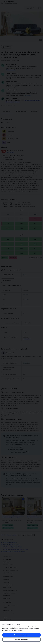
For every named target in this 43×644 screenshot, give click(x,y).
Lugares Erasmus (7, 585)
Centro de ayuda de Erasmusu (10, 603)
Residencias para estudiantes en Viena (15, 547)
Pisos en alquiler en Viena (11, 542)
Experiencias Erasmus (8, 583)
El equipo (5, 605)
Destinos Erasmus (7, 557)
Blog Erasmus (6, 580)
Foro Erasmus (6, 577)
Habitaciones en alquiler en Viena (14, 549)
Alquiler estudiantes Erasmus (10, 588)
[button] (14, 104)
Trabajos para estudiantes (9, 591)
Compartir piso (6, 593)
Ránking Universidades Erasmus (10, 568)
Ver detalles (28, 95)
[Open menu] (2, 3)
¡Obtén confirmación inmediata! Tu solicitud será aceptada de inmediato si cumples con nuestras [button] (23, 77)
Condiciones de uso (7, 608)
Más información (11, 70)
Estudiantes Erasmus (8, 571)
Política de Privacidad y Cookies (10, 611)
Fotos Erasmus (6, 596)
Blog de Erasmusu (7, 618)
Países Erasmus (6, 560)
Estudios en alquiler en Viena (12, 545)
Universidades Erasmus (8, 563)
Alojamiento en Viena (10, 540)
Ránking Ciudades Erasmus (9, 565)
